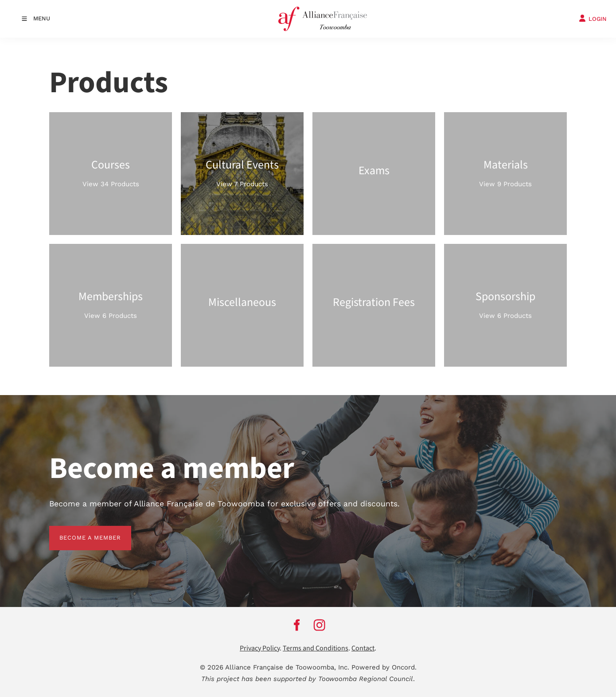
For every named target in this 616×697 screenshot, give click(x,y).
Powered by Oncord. (384, 667)
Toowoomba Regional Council (366, 679)
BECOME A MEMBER (80, 531)
